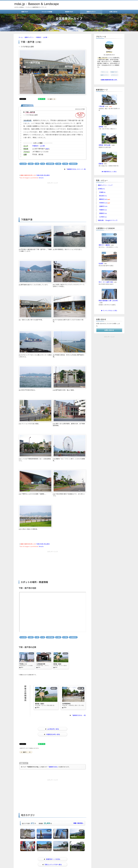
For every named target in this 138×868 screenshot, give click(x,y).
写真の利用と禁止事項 (43, 175)
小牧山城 (101, 106)
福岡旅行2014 (27, 106)
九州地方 (102, 217)
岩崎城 (101, 127)
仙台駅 (101, 263)
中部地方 (104, 203)
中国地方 (39, 37)
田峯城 (101, 164)
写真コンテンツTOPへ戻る (53, 864)
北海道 (102, 192)
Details (41, 178)
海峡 (58, 164)
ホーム (21, 37)
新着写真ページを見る (53, 859)
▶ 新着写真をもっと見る (109, 172)
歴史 (31, 164)
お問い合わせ (113, 12)
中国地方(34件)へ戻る (53, 734)
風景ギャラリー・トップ (105, 185)
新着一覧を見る (79, 823)
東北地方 (102, 196)
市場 (65, 164)
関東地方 (104, 199)
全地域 (101, 189)
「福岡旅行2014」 (53, 767)
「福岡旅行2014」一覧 (78, 715)
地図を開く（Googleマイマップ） (108, 220)
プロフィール (104, 72)
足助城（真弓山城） (105, 145)
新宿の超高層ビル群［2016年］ (109, 300)
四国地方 (102, 213)
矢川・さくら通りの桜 (106, 282)
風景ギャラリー (91, 12)
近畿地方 (103, 206)
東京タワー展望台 (104, 245)
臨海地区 (73, 164)
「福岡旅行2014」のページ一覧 (76, 169)
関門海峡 (50, 164)
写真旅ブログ (69, 12)
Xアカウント (115, 75)
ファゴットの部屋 (47, 12)
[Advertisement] (52, 197)
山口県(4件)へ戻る (53, 729)
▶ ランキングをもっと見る (109, 310)
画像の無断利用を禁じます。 (110, 80)
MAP (47, 149)
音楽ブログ (25, 12)
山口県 (45, 37)
